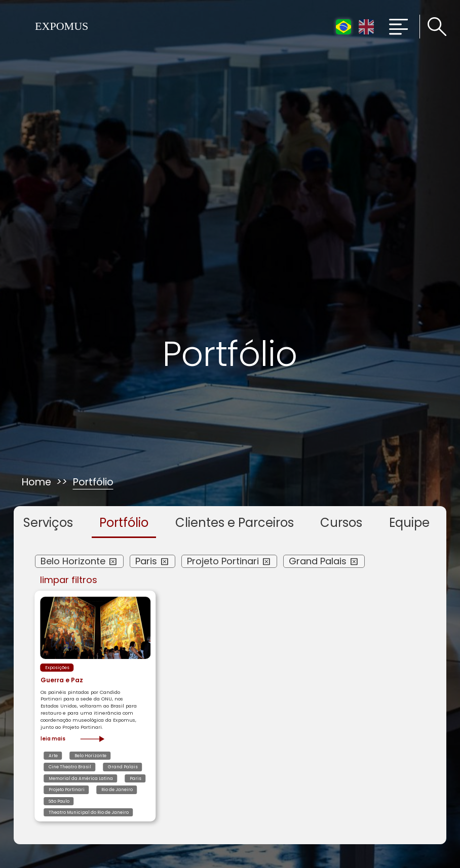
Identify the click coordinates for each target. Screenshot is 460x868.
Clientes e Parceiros (235, 523)
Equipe (409, 523)
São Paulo (59, 801)
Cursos (341, 523)
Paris (146, 561)
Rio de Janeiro (117, 790)
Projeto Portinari (223, 561)
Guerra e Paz (62, 680)
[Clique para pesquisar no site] (433, 27)
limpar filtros (69, 580)
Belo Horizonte (73, 561)
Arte (53, 756)
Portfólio (124, 523)
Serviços (48, 523)
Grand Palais (318, 561)
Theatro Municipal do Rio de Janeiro (89, 812)
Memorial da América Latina (81, 778)
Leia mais (73, 739)
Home (36, 482)
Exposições (57, 668)
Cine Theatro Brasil (70, 767)
